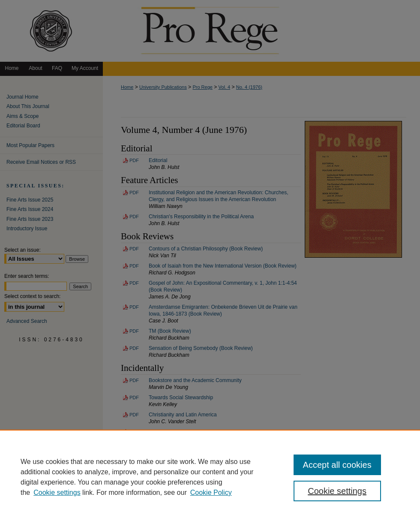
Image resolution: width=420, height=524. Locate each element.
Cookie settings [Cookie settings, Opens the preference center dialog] (337, 491)
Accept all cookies (337, 465)
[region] (210, 477)
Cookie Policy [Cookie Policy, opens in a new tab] (211, 492)
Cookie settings (57, 492)
